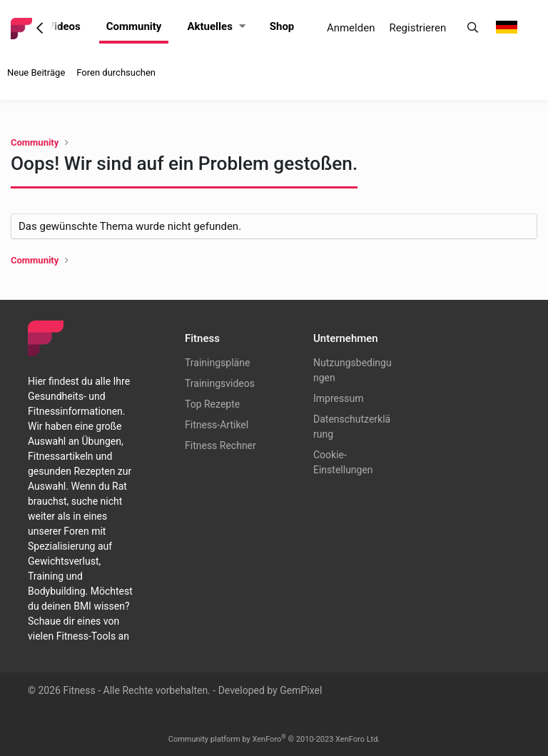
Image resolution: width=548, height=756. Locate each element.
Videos (64, 26)
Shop (282, 26)
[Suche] (473, 28)
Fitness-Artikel (217, 425)
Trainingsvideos (220, 383)
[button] (242, 27)
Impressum (338, 398)
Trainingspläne (217, 363)
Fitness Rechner (220, 445)
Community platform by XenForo (274, 739)
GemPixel (301, 690)
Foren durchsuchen (116, 72)
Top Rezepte (212, 404)
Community (134, 26)
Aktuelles (209, 26)
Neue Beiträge (36, 72)
